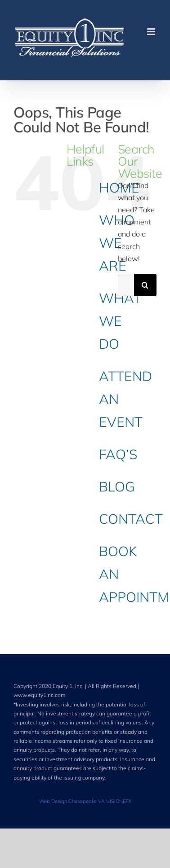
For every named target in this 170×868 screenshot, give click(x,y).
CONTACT (131, 519)
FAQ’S (118, 454)
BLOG (117, 487)
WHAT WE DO (120, 321)
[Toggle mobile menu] (152, 32)
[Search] (145, 285)
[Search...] (126, 285)
